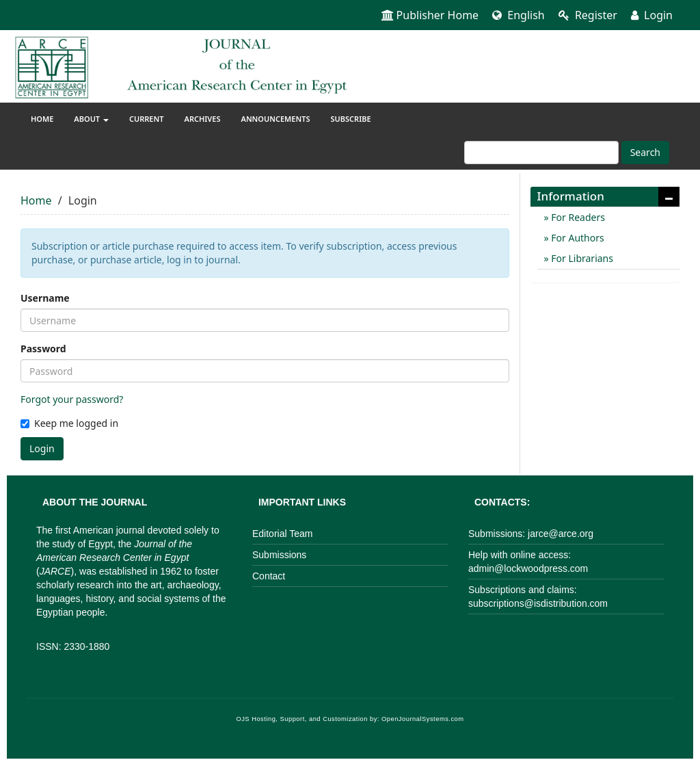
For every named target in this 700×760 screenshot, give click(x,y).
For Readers (577, 217)
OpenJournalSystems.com (423, 719)
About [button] (91, 119)
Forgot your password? (72, 399)
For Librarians (581, 258)
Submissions (279, 555)
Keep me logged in (69, 423)
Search (645, 152)
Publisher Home (430, 15)
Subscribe (350, 119)
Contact (269, 576)
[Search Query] (541, 153)
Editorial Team (282, 534)
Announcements (276, 119)
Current (147, 119)
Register (588, 15)
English (519, 15)
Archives (203, 119)
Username (45, 298)
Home (42, 119)
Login (652, 15)
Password (43, 349)
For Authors (577, 238)
